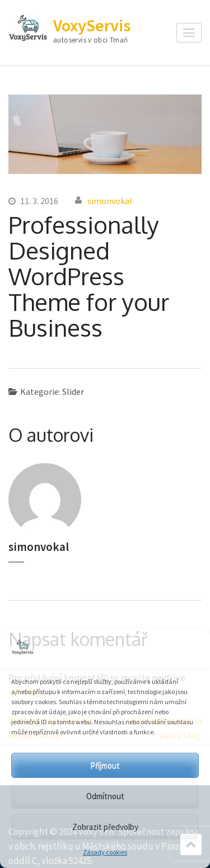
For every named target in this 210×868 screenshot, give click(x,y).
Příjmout (105, 765)
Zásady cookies (105, 852)
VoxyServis (92, 25)
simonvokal (110, 201)
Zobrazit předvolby (105, 827)
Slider (73, 391)
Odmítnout (105, 796)
